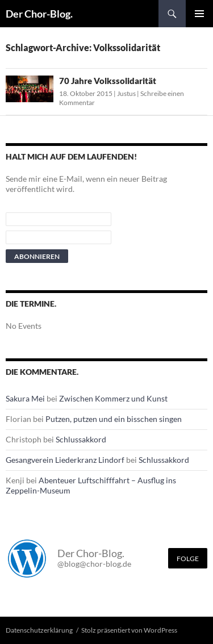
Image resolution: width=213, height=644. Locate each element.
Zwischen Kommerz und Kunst (113, 398)
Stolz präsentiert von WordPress (129, 630)
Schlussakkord (81, 439)
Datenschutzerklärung (39, 630)
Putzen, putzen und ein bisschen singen (114, 419)
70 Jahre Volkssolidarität (108, 81)
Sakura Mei (25, 398)
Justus (126, 93)
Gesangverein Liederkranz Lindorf (65, 460)
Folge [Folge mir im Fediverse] (188, 559)
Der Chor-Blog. (39, 14)
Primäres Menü (199, 14)
